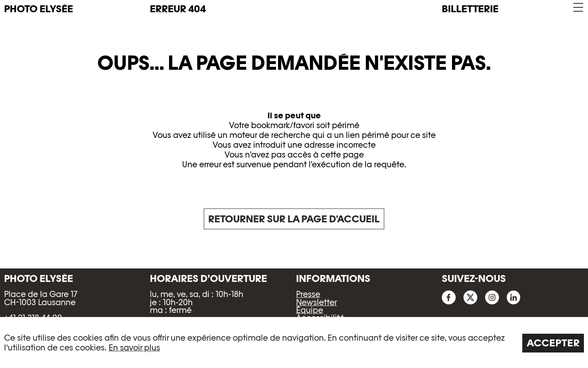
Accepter (553, 343)
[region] (294, 343)
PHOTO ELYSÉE (39, 9)
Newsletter (316, 302)
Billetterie (470, 9)
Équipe (310, 310)
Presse (308, 294)
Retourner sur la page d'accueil (294, 219)
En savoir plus (134, 348)
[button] (578, 8)
